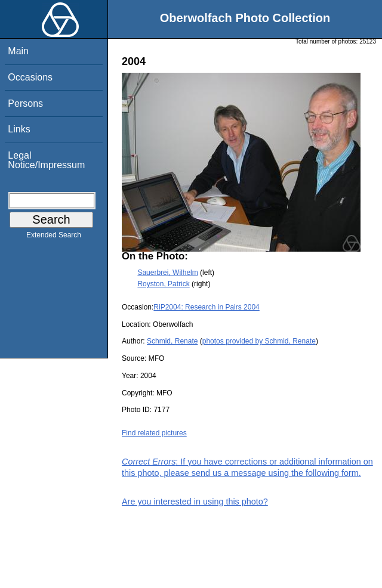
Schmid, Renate (172, 341)
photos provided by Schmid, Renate (259, 341)
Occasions (30, 77)
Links (19, 129)
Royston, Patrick (163, 284)
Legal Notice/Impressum (46, 160)
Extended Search (54, 237)
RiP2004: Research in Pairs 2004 (206, 307)
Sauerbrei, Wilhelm (167, 273)
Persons (25, 103)
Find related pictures (154, 433)
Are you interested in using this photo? (195, 502)
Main (18, 51)
